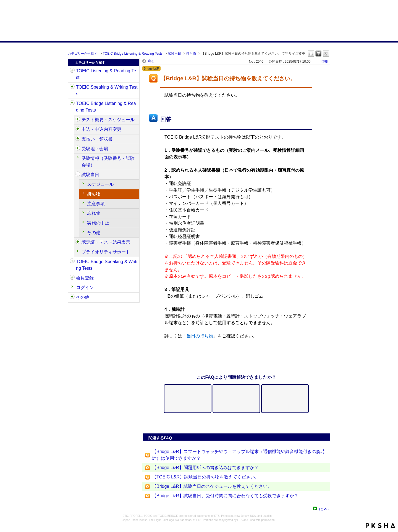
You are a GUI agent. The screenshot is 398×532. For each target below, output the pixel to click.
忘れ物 (94, 213)
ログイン (85, 288)
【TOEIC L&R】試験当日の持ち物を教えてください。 (206, 477)
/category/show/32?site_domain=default (72, 87)
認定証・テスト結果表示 (106, 242)
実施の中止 (98, 223)
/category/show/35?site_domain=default (72, 297)
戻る (151, 61)
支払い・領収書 (97, 139)
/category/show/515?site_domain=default (78, 129)
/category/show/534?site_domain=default (78, 175)
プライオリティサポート (106, 252)
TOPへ (324, 509)
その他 (94, 233)
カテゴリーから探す (83, 54)
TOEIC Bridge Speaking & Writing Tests (107, 265)
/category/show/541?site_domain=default (78, 242)
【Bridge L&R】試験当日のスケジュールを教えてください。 (212, 486)
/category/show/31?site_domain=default (72, 71)
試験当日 (174, 54)
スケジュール (100, 184)
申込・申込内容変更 (101, 129)
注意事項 (96, 204)
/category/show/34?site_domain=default (72, 262)
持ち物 (191, 54)
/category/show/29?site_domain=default (72, 278)
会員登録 (85, 278)
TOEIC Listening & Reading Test (106, 74)
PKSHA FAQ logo (380, 526)
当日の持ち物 (200, 336)
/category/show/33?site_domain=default (72, 104)
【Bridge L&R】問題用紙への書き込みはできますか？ (205, 468)
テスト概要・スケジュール (108, 120)
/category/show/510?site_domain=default (78, 120)
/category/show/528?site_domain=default (78, 149)
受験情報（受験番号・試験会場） (108, 162)
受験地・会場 (95, 149)
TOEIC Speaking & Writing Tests (107, 90)
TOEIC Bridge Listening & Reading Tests (133, 54)
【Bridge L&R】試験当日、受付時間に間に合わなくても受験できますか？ (225, 496)
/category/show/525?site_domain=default (78, 139)
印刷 (325, 62)
